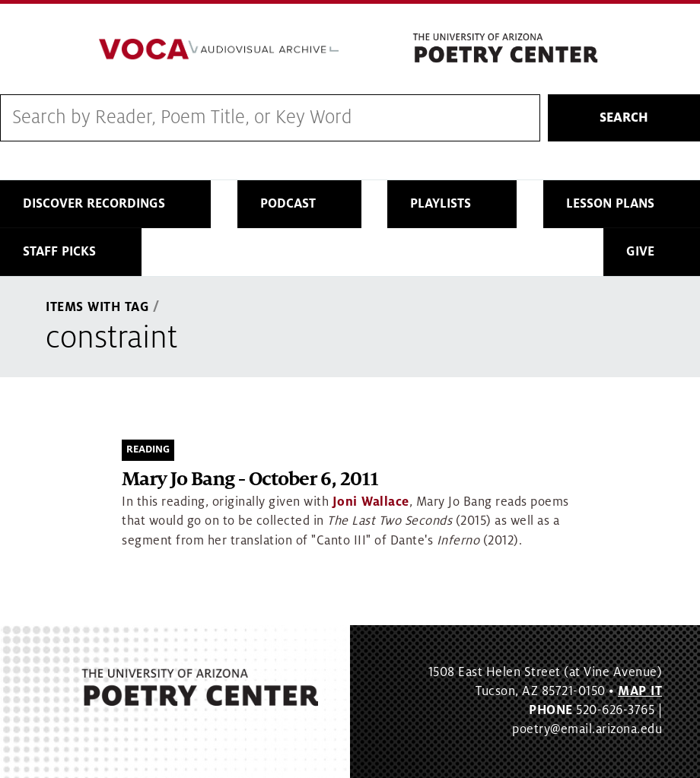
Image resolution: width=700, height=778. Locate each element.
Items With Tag (97, 307)
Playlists (441, 204)
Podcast (288, 204)
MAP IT (640, 691)
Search (624, 118)
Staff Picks (59, 252)
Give (640, 252)
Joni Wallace (371, 502)
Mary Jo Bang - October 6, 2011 (250, 480)
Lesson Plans (610, 204)
